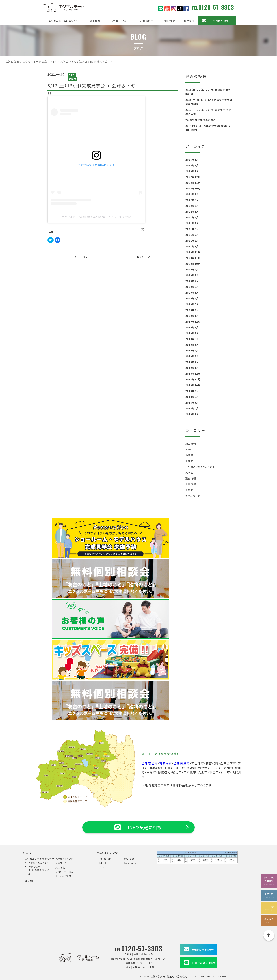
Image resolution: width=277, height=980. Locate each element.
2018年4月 (192, 414)
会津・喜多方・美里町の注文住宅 (169, 976)
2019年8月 (192, 327)
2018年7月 (192, 403)
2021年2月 (192, 241)
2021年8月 (192, 217)
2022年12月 (193, 177)
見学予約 (269, 895)
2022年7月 (192, 206)
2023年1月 (192, 171)
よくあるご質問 (63, 876)
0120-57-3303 (216, 7)
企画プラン (169, 21)
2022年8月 (192, 200)
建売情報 (191, 478)
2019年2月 (192, 362)
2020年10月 (193, 264)
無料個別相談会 (203, 950)
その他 (189, 490)
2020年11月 (193, 258)
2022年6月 (192, 212)
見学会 (73, 79)
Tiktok (103, 863)
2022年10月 (193, 188)
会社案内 (189, 21)
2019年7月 (192, 333)
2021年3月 (192, 235)
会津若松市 (150, 763)
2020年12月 (193, 252)
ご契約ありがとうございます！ (202, 467)
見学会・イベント (120, 21)
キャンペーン (193, 496)
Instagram (105, 859)
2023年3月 (192, 160)
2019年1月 (192, 368)
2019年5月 (192, 345)
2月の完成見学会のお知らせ (202, 120)
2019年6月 (192, 339)
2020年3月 (192, 304)
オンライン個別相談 (269, 880)
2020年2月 (192, 310)
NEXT (143, 257)
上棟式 (189, 461)
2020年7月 (192, 281)
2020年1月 (192, 316)
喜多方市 (166, 763)
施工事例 (95, 21)
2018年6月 (192, 408)
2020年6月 (192, 287)
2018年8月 (192, 397)
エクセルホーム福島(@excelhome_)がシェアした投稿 (96, 217)
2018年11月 (193, 379)
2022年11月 (193, 183)
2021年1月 (192, 246)
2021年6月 (192, 229)
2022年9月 (192, 194)
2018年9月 (192, 391)
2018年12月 (193, 374)
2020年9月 (192, 269)
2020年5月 (192, 293)
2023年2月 (192, 165)
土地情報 (191, 484)
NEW (72, 75)
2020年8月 (192, 275)
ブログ (102, 867)
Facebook (130, 863)
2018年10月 (193, 385)
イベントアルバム (64, 872)
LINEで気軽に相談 (138, 827)
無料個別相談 (221, 21)
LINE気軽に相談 (204, 963)
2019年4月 (192, 351)
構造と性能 (34, 867)
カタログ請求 (269, 908)
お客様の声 (147, 21)
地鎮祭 (189, 455)
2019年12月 (193, 322)
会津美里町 (182, 763)
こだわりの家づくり (38, 863)
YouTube (129, 859)
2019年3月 (192, 356)
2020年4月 (192, 298)
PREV (81, 257)
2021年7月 (192, 223)
